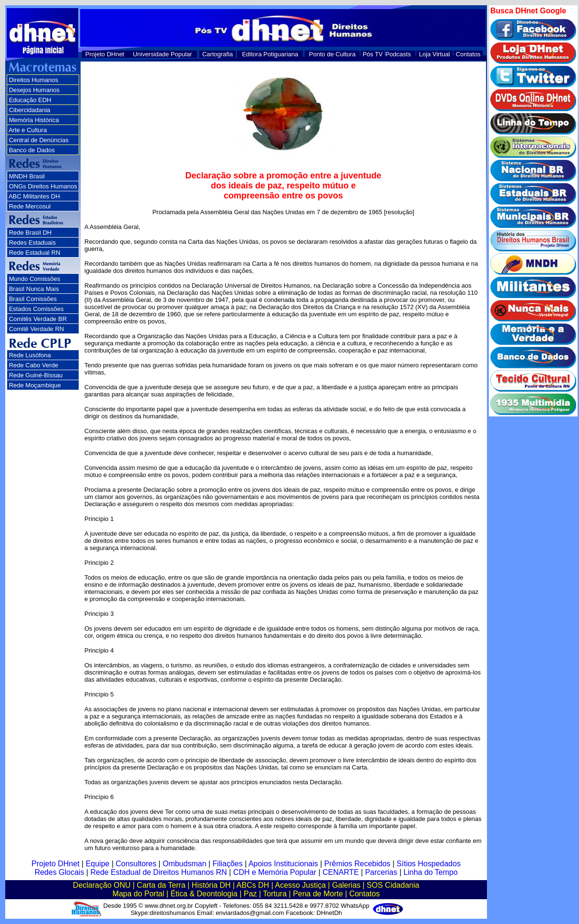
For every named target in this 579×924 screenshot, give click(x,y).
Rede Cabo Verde (34, 365)
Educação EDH (30, 100)
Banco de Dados (32, 150)
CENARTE (341, 872)
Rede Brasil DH (31, 233)
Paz (250, 894)
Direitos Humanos (34, 80)
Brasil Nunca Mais (34, 289)
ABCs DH (253, 885)
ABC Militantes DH (34, 196)
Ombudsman (185, 864)
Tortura (275, 894)
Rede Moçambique (35, 385)
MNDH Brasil (27, 176)
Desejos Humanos (34, 90)
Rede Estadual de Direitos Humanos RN (158, 872)
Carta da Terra (161, 885)
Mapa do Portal (139, 894)
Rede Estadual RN (35, 253)
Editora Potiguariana (270, 54)
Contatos (468, 54)
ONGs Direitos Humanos (43, 186)
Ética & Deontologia (204, 894)
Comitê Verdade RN (37, 329)
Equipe (98, 864)
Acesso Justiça (300, 885)
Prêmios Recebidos (357, 864)
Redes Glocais (59, 872)
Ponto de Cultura (332, 54)
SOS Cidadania (393, 885)
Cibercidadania (30, 110)
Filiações (228, 864)
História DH (211, 885)
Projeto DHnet (105, 54)
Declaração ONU (102, 885)
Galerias (346, 885)
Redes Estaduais (32, 243)
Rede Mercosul (30, 206)
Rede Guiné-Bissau (36, 375)
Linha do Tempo (431, 872)
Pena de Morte (318, 894)
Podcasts (398, 54)
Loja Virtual (435, 54)
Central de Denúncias (39, 140)
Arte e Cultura (28, 130)
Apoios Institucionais (283, 864)
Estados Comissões (36, 309)
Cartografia (217, 54)
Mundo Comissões (35, 279)
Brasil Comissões (33, 299)
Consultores (136, 864)
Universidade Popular (162, 54)
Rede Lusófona (30, 355)
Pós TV (372, 54)
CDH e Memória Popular (275, 872)
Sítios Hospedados (429, 864)
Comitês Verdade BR (38, 319)
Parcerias (381, 872)
